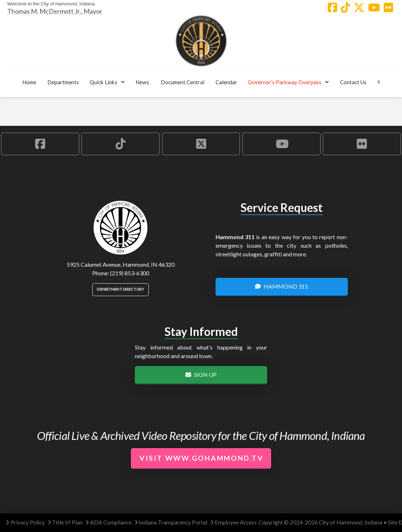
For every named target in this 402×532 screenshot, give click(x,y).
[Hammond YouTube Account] (374, 8)
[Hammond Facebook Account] (332, 8)
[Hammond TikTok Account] (345, 8)
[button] (63, 82)
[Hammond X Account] (359, 8)
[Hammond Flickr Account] (388, 8)
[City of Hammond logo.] (201, 41)
